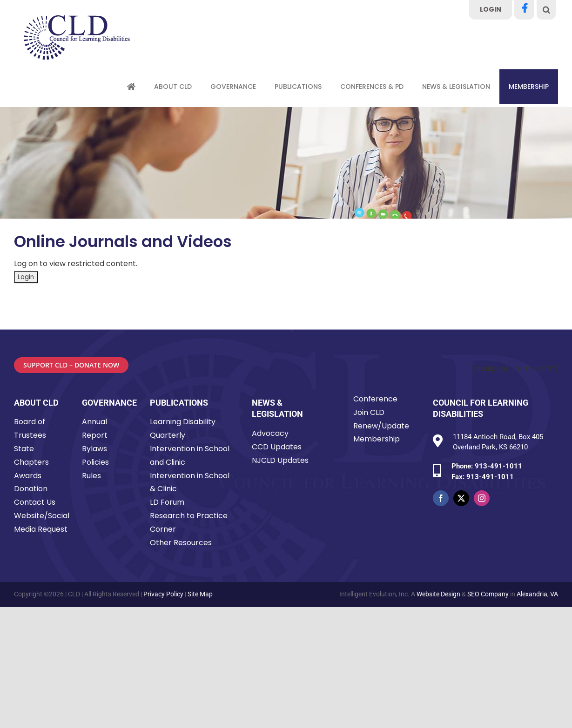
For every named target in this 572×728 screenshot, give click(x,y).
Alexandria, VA (537, 594)
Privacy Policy (163, 594)
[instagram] (482, 498)
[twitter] (461, 498)
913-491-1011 (498, 466)
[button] (546, 10)
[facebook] (441, 498)
